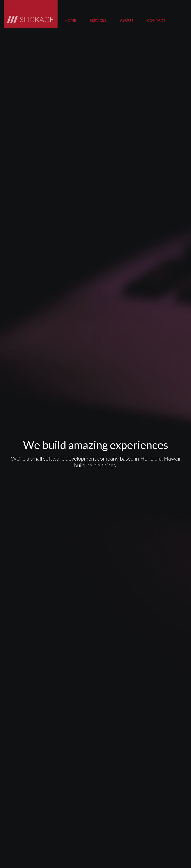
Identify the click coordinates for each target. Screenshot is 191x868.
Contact (156, 20)
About (127, 20)
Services (98, 20)
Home (70, 20)
